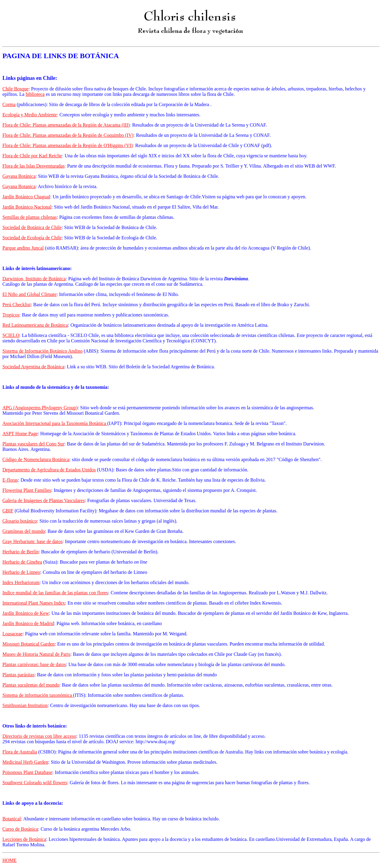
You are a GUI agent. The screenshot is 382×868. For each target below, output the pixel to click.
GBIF (8, 511)
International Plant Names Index (34, 603)
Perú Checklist (17, 305)
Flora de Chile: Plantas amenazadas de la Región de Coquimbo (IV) (68, 135)
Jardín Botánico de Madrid (28, 623)
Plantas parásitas (18, 675)
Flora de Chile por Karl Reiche (32, 156)
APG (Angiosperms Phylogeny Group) (40, 408)
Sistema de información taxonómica (38, 695)
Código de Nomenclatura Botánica (36, 459)
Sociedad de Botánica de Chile (32, 227)
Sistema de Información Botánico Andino (43, 351)
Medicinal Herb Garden (25, 762)
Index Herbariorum (21, 582)
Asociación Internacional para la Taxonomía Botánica (55, 423)
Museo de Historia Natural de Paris (36, 654)
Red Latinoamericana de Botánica (35, 325)
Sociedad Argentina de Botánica (33, 367)
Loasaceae (13, 634)
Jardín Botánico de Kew (26, 613)
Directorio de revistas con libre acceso (39, 736)
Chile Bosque (16, 89)
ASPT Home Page (20, 434)
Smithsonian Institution (25, 705)
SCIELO (11, 335)
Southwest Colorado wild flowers (35, 783)
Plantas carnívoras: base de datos (34, 664)
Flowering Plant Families (27, 490)
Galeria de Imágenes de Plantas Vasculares (44, 500)
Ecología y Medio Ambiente (30, 115)
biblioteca (35, 94)
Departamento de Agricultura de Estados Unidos (49, 470)
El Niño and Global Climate (30, 294)
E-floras (10, 480)
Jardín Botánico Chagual (26, 197)
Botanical (12, 819)
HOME (9, 860)
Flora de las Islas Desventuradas (33, 166)
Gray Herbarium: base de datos (32, 541)
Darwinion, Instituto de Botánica (34, 279)
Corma (9, 104)
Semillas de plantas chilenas (30, 217)
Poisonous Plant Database (27, 772)
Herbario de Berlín (21, 552)
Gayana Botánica (19, 176)
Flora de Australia (20, 752)
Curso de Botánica (20, 829)
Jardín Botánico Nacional (27, 207)
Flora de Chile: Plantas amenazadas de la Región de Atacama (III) (66, 125)
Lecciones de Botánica (24, 839)
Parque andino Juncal (23, 248)
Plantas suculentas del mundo (31, 685)
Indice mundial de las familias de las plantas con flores (55, 593)
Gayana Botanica (19, 186)
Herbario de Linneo (21, 572)
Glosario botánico (20, 521)
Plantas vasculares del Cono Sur (33, 444)
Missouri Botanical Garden (28, 644)
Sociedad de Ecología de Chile (32, 238)
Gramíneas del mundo (24, 531)
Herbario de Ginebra (22, 562)
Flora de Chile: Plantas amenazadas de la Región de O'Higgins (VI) (68, 145)
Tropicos (11, 315)
